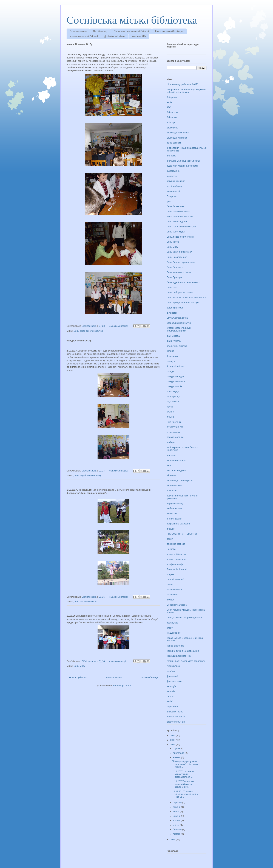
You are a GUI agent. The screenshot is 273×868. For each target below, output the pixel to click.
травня (177, 820)
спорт (170, 628)
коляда (170, 371)
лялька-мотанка (175, 437)
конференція (173, 397)
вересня (178, 803)
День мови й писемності (179, 252)
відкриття (172, 176)
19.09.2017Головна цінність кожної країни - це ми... (185, 794)
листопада (179, 753)
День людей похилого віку (88, 475)
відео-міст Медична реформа (182, 166)
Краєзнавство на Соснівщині (169, 31)
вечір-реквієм (174, 143)
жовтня (177, 757)
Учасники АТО (139, 36)
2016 (173, 840)
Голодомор (172, 196)
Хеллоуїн (171, 686)
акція (169, 102)
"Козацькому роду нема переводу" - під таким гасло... (185, 764)
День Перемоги (175, 267)
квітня (176, 825)
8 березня (172, 97)
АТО (169, 107)
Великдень (172, 128)
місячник (171, 475)
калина (170, 351)
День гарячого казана (85, 602)
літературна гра (175, 427)
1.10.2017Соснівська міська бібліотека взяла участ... (183, 784)
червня (177, 816)
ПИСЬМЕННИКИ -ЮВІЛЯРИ (182, 534)
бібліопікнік (172, 112)
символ (170, 600)
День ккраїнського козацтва (88, 331)
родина (170, 574)
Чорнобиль (173, 707)
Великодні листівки (177, 138)
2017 (173, 744)
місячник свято (174, 485)
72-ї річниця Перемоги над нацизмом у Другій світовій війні (186, 91)
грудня (177, 748)
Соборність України (177, 605)
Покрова (171, 549)
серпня (177, 807)
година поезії (174, 191)
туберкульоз (173, 666)
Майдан (171, 442)
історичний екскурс (177, 346)
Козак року (172, 356)
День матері (173, 242)
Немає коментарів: (118, 326)
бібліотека (172, 117)
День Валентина (175, 206)
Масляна (171, 455)
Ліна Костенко (174, 422)
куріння (170, 412)
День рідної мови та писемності (183, 282)
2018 (173, 740)
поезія (170, 539)
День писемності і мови (179, 272)
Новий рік (172, 514)
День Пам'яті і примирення (181, 262)
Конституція (173, 391)
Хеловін (171, 691)
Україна (171, 671)
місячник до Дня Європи (180, 480)
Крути (170, 407)
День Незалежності (177, 257)
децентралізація (175, 308)
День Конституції (176, 232)
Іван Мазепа (173, 336)
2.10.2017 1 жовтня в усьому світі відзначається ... (183, 774)
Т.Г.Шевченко (174, 633)
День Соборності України (180, 292)
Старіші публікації (148, 677)
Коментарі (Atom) (122, 686)
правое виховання (176, 559)
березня (178, 829)
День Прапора (174, 277)
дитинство (172, 313)
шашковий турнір (176, 717)
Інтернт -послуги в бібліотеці (84, 36)
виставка (171, 156)
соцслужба (172, 623)
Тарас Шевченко (175, 646)
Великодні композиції (178, 133)
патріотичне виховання (179, 524)
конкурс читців (174, 386)
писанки (171, 529)
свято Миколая (175, 590)
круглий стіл (173, 402)
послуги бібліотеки (176, 554)
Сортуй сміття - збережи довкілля (185, 618)
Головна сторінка (78, 31)
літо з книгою (174, 432)
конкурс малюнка (176, 381)
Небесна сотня (174, 508)
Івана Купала (174, 341)
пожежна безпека (176, 544)
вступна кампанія (176, 181)
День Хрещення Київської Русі (183, 303)
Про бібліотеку (100, 31)
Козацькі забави (175, 366)
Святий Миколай (175, 579)
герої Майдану (174, 186)
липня (177, 812)
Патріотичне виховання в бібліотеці (131, 31)
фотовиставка (174, 681)
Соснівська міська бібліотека (132, 20)
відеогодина (173, 171)
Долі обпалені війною (115, 36)
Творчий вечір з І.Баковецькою (183, 651)
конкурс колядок (175, 376)
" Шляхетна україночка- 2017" (182, 84)
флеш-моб (172, 676)
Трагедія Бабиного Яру (179, 656)
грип (169, 201)
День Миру (79, 666)
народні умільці (175, 503)
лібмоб (170, 417)
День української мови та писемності (186, 298)
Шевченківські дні (176, 722)
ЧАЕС (170, 701)
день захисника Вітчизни (180, 216)
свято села (172, 595)
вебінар (171, 123)
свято (170, 584)
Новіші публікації (78, 677)
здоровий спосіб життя (179, 323)
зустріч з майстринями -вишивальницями (179, 329)
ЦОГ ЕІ (170, 696)
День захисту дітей (177, 222)
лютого (177, 834)
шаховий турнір (175, 712)
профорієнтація (175, 564)
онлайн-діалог (174, 519)
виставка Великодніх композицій (184, 161)
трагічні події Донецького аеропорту (186, 661)
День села (172, 287)
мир (169, 465)
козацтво (171, 361)
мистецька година (176, 470)
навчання (172, 491)
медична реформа (176, 460)
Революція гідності (177, 569)
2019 (173, 736)
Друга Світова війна (177, 318)
